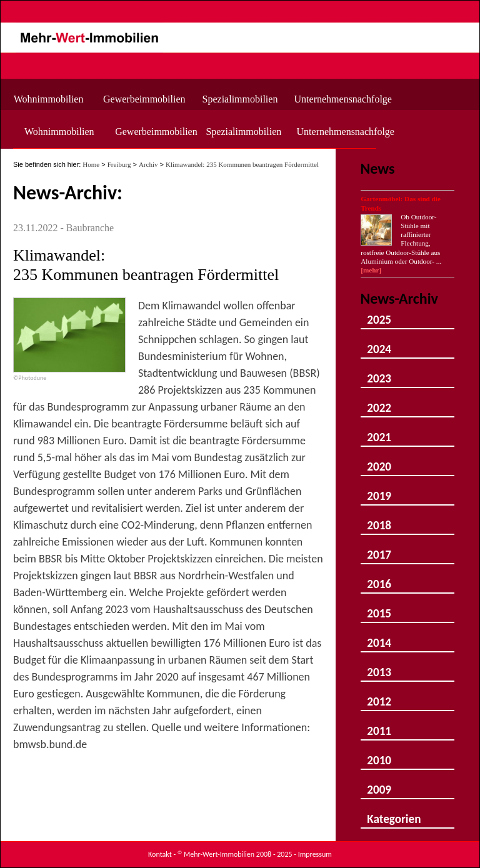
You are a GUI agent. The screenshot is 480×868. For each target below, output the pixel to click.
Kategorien (394, 813)
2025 (379, 314)
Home (91, 164)
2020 (379, 461)
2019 (379, 490)
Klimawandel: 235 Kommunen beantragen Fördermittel (242, 164)
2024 (379, 343)
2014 (379, 637)
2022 (379, 402)
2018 (379, 520)
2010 (379, 755)
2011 (379, 725)
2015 (379, 608)
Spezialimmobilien (240, 99)
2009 (379, 784)
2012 (379, 696)
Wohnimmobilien (49, 99)
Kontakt (160, 854)
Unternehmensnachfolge (339, 99)
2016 (379, 578)
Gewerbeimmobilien (144, 99)
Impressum (315, 854)
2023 (379, 373)
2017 (379, 549)
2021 (379, 432)
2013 (379, 666)
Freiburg (119, 164)
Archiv (148, 164)
